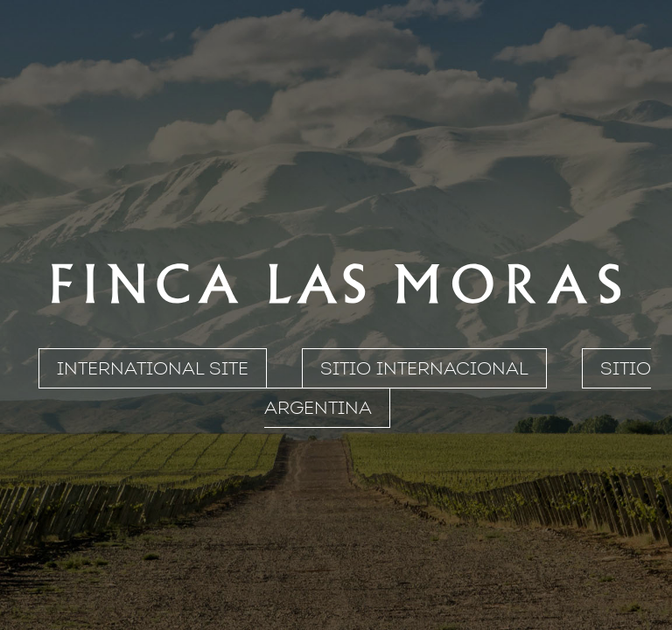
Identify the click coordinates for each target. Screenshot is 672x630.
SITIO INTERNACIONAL (424, 368)
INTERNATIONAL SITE (153, 368)
